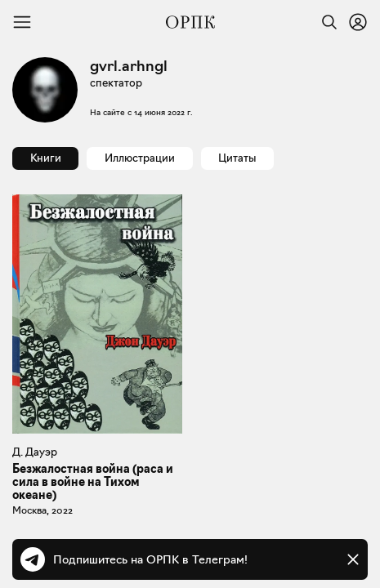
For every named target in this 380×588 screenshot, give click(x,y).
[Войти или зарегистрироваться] (358, 22)
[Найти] (325, 22)
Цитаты (237, 158)
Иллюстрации (140, 158)
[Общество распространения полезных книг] (190, 22)
